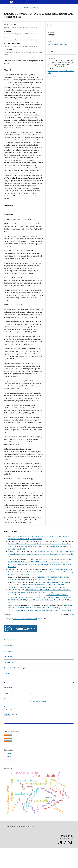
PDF (51, 25)
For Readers (8, 773)
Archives (13, 8)
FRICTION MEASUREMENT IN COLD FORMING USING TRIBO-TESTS (48, 609)
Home (6, 8)
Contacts (7, 693)
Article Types (9, 665)
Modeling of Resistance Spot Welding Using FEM (35, 556)
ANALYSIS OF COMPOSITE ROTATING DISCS (53, 597)
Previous (8, 634)
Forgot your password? (39, 721)
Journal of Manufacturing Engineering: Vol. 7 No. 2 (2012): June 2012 (31, 612)
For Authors (8, 776)
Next (71, 634)
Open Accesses (9, 682)
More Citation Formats (56, 77)
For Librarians (9, 779)
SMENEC (25, 846)
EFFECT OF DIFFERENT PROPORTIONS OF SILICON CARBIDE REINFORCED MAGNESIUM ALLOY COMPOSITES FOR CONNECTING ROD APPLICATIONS (39, 604)
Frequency (8, 671)
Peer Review (8, 676)
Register (15, 734)
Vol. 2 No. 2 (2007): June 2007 (27, 8)
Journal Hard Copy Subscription (16, 688)
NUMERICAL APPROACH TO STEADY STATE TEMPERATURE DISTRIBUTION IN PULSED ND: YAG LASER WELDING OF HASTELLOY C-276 (39, 581)
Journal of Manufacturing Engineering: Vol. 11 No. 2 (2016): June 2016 (50, 630)
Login (7, 734)
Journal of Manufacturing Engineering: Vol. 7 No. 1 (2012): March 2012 (32, 599)
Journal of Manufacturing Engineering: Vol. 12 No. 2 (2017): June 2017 (43, 607)
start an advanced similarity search (25, 638)
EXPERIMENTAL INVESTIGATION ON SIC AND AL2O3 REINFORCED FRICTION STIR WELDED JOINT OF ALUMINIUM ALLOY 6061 (40, 627)
